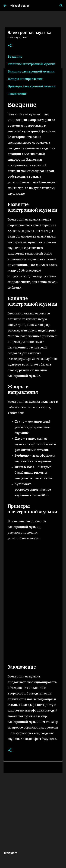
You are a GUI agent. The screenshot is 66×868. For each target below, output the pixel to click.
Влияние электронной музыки (31, 71)
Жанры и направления (25, 79)
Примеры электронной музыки (32, 86)
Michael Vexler (19, 6)
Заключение (17, 94)
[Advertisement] (33, 811)
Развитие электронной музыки (32, 64)
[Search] (61, 6)
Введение (15, 57)
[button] (10, 46)
